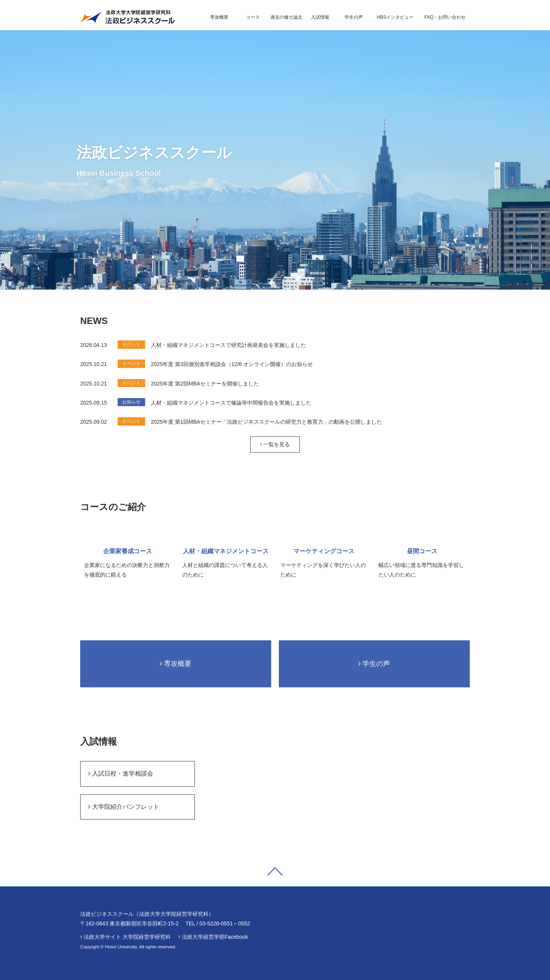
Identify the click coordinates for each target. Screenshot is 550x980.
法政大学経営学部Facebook (215, 937)
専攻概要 (176, 664)
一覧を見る (275, 444)
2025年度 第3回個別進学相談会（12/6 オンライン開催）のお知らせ (232, 364)
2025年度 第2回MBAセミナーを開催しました (205, 384)
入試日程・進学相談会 (121, 773)
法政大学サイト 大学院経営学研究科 (127, 937)
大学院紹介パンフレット (124, 807)
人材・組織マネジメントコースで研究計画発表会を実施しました (228, 345)
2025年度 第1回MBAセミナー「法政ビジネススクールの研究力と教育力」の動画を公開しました (266, 422)
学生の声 (374, 664)
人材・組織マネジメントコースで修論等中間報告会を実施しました (231, 403)
